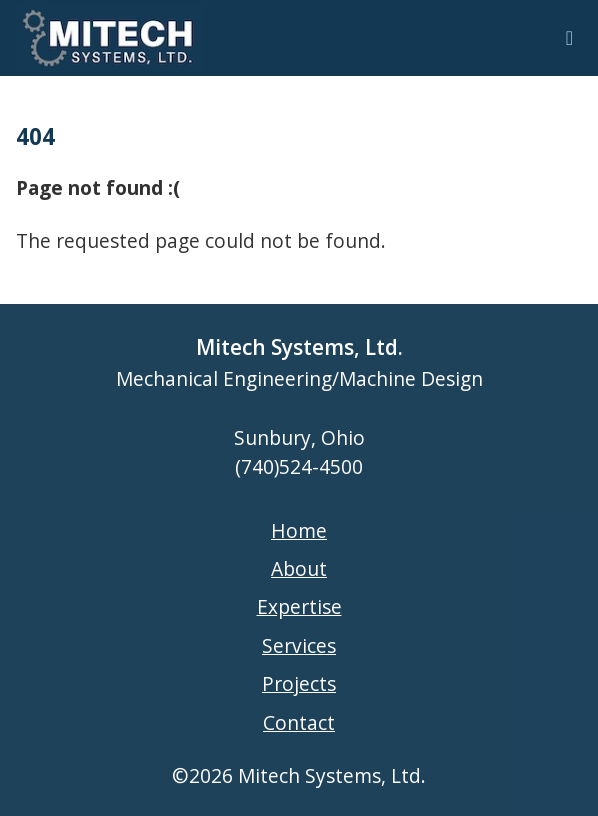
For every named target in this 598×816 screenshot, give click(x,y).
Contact (299, 722)
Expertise (299, 606)
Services (299, 645)
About (299, 568)
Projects (299, 683)
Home (299, 530)
